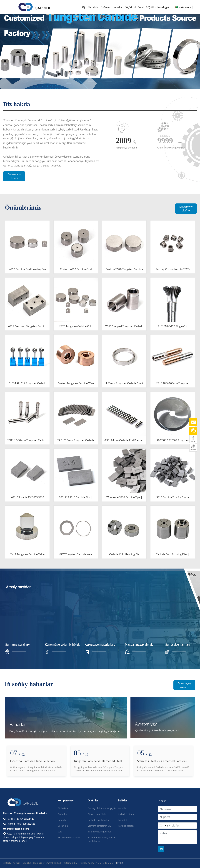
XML (76, 863)
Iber (161, 849)
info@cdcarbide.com (16, 829)
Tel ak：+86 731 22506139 (19, 819)
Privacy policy (87, 863)
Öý (84, 7)
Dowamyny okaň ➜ (14, 176)
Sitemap (69, 863)
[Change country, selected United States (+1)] (163, 826)
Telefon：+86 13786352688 (19, 824)
